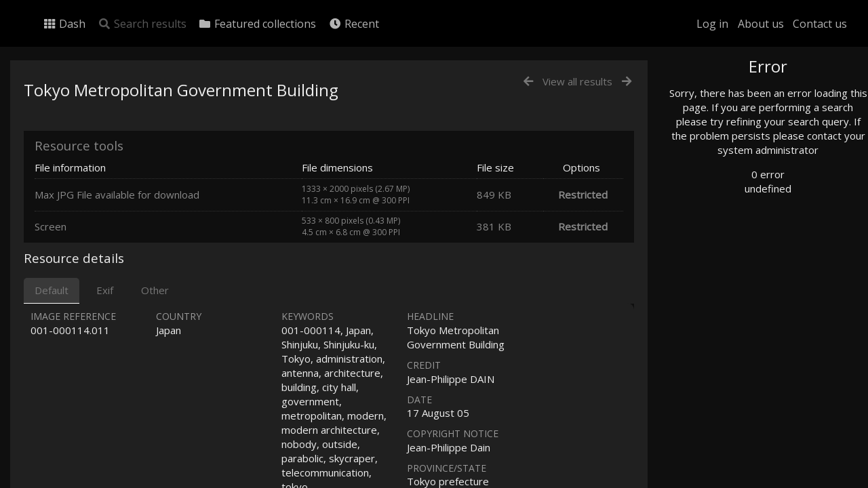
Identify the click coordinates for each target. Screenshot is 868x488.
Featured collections (257, 24)
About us (761, 24)
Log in (712, 24)
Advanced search (731, 276)
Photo (709, 97)
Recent (354, 24)
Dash (64, 24)
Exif (105, 290)
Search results (142, 24)
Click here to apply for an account (755, 480)
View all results (577, 81)
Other (155, 290)
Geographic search (735, 261)
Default (52, 290)
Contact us (820, 24)
